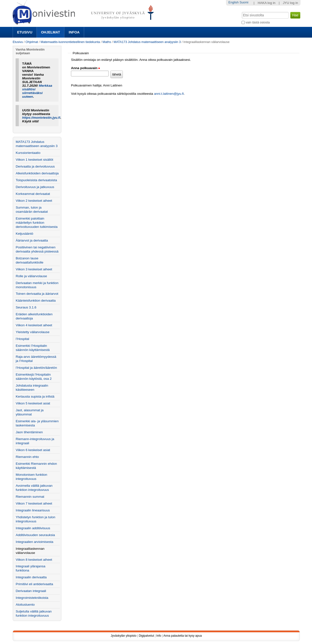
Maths (107, 42)
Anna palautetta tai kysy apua (182, 636)
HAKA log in (267, 3)
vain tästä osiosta (258, 22)
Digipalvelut (146, 636)
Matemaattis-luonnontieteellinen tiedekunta (70, 42)
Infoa (74, 32)
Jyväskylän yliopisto (123, 636)
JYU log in (291, 3)
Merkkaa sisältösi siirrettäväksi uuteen (37, 91)
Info (159, 636)
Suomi (244, 2)
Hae (241, 11)
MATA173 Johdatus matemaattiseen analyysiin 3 (147, 42)
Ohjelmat (50, 32)
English (234, 2)
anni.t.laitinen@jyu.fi (169, 94)
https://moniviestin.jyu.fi (41, 118)
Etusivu (25, 32)
